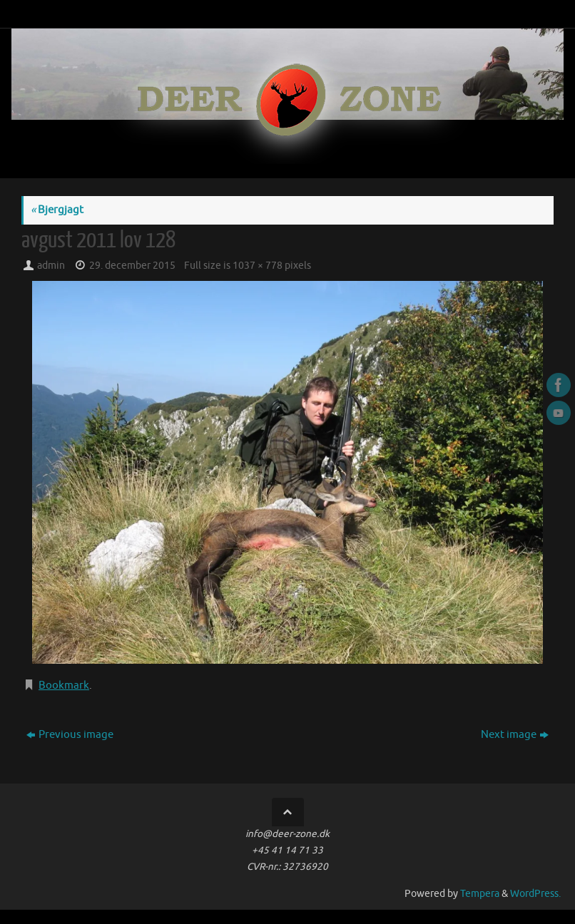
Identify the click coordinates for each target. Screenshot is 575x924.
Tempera (480, 894)
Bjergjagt (57, 210)
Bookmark (64, 686)
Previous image (70, 735)
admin (51, 266)
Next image (515, 735)
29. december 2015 (132, 266)
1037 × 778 (258, 266)
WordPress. (535, 894)
